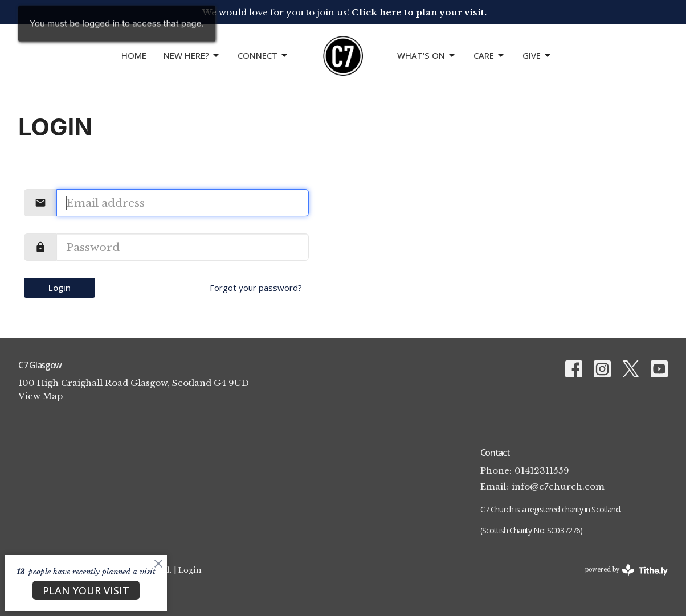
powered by (626, 570)
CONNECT (263, 56)
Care (489, 56)
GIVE (537, 56)
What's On (427, 56)
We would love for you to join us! (344, 12)
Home (134, 55)
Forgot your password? (256, 288)
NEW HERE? (192, 56)
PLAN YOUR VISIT (86, 590)
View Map (40, 396)
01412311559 (542, 471)
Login (60, 288)
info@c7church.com (558, 486)
